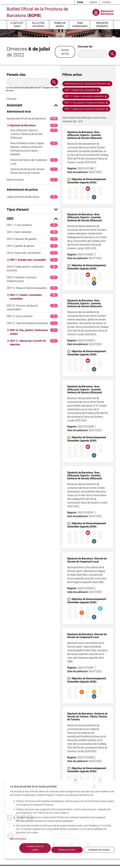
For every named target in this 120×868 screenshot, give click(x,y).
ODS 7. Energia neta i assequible (34, 260)
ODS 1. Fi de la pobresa (32, 225)
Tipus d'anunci (32, 209)
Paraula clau (16, 75)
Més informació (18, 839)
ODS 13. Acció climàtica (32, 316)
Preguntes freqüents (102, 25)
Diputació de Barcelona (34, 125)
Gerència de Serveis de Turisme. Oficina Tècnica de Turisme (34, 171)
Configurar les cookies (99, 850)
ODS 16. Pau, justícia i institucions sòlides (34, 332)
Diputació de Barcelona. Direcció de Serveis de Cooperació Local (87, 560)
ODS (32, 219)
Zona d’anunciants (80, 25)
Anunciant (32, 105)
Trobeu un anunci (60, 25)
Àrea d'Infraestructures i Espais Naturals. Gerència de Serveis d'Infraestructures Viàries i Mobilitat (34, 149)
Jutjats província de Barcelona (32, 197)
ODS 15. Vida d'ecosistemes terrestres (32, 323)
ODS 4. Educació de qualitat (32, 239)
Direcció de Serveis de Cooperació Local (34, 162)
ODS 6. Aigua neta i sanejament (32, 253)
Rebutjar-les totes (67, 850)
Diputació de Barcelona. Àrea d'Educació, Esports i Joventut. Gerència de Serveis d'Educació (85, 135)
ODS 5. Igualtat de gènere (32, 246)
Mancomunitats (32, 180)
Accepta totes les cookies (35, 848)
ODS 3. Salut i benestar (32, 232)
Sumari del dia (65, 52)
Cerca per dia (85, 47)
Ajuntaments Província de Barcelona (32, 119)
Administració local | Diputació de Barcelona (87, 84)
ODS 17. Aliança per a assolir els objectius (34, 342)
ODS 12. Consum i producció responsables (32, 307)
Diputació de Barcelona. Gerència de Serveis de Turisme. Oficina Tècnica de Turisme (87, 717)
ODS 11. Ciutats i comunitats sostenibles (34, 297)
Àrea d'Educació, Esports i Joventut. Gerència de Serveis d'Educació (34, 134)
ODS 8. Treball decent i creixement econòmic (32, 268)
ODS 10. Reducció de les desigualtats (32, 288)
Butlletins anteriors (38, 25)
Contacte (107, 2)
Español (93, 2)
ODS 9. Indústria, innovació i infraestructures (32, 279)
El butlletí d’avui (17, 25)
